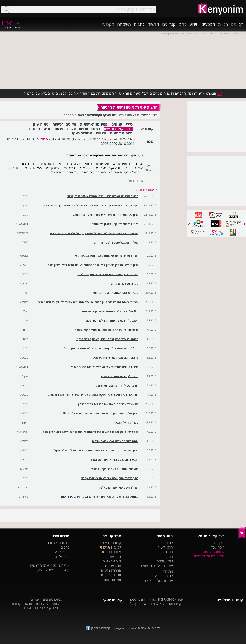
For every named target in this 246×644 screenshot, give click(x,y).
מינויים (101, 133)
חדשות (153, 24)
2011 (131, 144)
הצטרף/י (9, 26)
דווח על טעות (112, 561)
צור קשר (115, 556)
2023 (105, 139)
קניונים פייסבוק (98, 628)
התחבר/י (17, 26)
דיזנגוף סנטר (137, 599)
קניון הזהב (175, 604)
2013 (18, 139)
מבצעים (208, 24)
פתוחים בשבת (111, 552)
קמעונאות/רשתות (94, 124)
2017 (53, 139)
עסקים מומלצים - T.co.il (52, 570)
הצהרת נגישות (111, 570)
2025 (122, 139)
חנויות (223, 24)
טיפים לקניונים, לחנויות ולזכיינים (41, 608)
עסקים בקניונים (53, 599)
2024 (113, 139)
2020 (79, 139)
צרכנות (168, 571)
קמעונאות (42, 604)
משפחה (124, 24)
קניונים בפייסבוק (110, 543)
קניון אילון (134, 604)
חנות (170, 556)
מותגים (35, 129)
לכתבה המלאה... (133, 181)
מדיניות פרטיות (111, 575)
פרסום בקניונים (214, 552)
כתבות (139, 24)
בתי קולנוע (62, 552)
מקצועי (108, 24)
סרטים (65, 547)
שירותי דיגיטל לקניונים (209, 556)
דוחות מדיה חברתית (56, 543)
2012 (9, 139)
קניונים (237, 24)
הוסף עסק (218, 547)
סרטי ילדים (62, 556)
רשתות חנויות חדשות (84, 129)
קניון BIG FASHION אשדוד (166, 599)
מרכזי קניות (165, 547)
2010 (122, 144)
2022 (96, 139)
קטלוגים (169, 24)
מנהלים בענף (82, 133)
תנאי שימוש (113, 566)
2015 (35, 139)
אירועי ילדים (188, 24)
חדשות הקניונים (22, 604)
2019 (70, 139)
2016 (44, 139)
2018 (61, 139)
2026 (131, 139)
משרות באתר (112, 580)
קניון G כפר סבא (154, 604)
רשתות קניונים (121, 133)
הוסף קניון (218, 543)
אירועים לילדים (163, 566)
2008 (105, 144)
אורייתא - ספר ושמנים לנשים (50, 565)
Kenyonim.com (124, 628)
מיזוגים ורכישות (64, 124)
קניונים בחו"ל (164, 576)
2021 (87, 139)
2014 (26, 139)
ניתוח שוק (41, 124)
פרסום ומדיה (53, 129)
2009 (113, 144)
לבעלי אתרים (111, 547)
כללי (129, 124)
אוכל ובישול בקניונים (159, 581)
